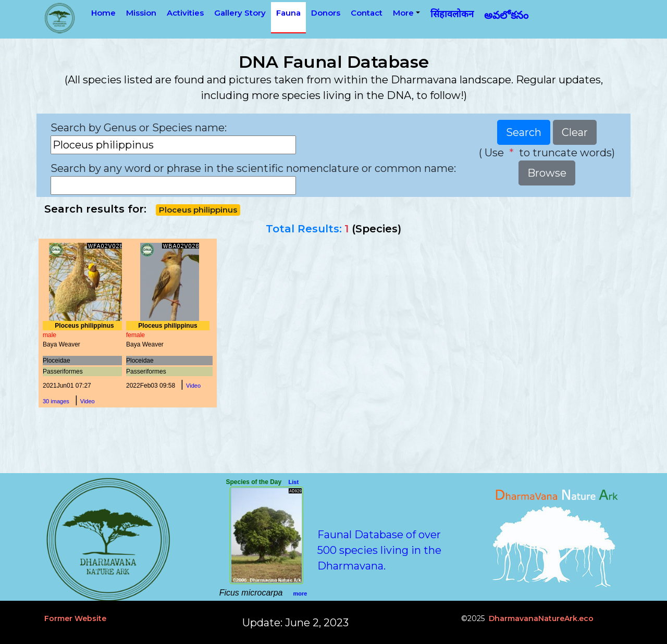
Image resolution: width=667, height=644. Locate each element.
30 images (56, 401)
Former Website (75, 618)
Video (88, 401)
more (300, 593)
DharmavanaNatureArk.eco (541, 618)
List (294, 482)
